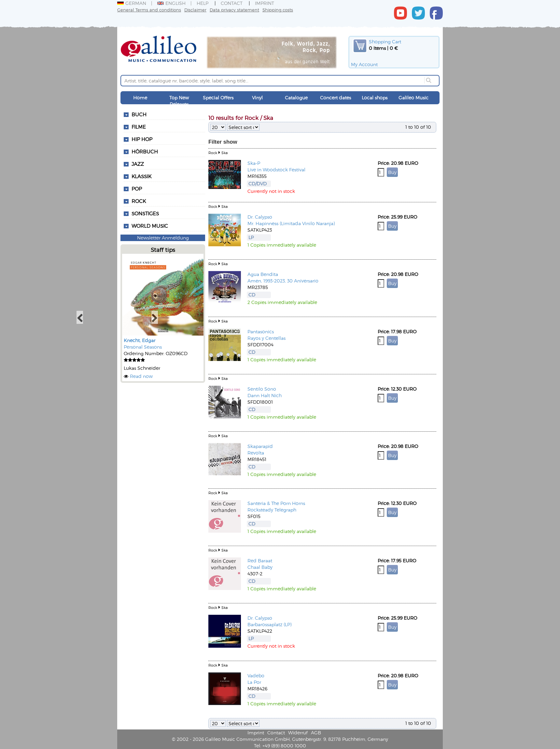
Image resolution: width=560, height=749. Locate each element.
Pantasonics (261, 331)
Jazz (138, 164)
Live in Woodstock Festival (276, 170)
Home (140, 98)
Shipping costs (278, 10)
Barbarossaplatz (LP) (269, 624)
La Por (254, 682)
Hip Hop (142, 139)
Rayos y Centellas (266, 338)
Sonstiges (145, 213)
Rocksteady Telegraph (272, 510)
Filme (139, 127)
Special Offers (218, 98)
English (171, 3)
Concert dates (336, 98)
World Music (150, 226)
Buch (139, 114)
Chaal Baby (260, 567)
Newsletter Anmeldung (163, 238)
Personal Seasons (143, 347)
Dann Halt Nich (265, 395)
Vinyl (257, 98)
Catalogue (296, 98)
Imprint (265, 3)
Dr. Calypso (260, 217)
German (132, 3)
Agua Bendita (263, 274)
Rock (139, 201)
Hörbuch (145, 151)
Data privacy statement (234, 10)
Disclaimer (195, 10)
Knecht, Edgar (140, 340)
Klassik (141, 176)
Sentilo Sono (262, 389)
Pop (137, 189)
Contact (232, 3)
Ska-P (254, 163)
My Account (364, 64)
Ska (224, 153)
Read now (141, 376)
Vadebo (256, 676)
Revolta (256, 453)
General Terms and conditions (149, 10)
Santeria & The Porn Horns (276, 503)
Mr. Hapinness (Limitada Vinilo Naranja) (291, 223)
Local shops (375, 98)
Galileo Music (413, 98)
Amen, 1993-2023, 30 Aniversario (283, 281)
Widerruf (298, 733)
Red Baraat (260, 561)
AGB (316, 733)
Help (203, 3)
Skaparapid (260, 446)
